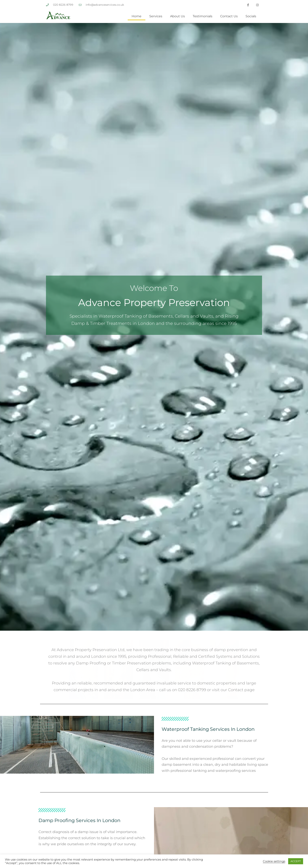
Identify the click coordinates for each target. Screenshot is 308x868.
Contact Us (229, 16)
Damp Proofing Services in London (79, 820)
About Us (177, 16)
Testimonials (203, 16)
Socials (251, 16)
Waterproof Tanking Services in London (208, 729)
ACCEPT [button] (296, 861)
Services (156, 16)
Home (137, 16)
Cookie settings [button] (274, 861)
